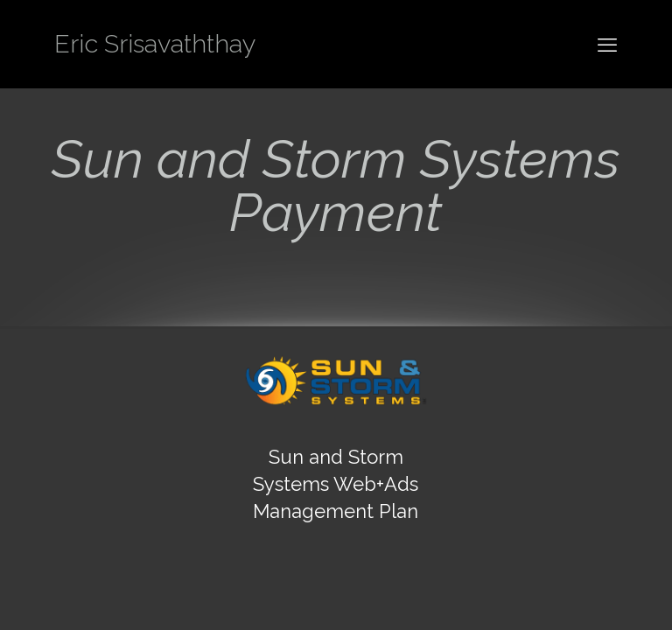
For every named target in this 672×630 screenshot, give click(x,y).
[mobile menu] (607, 44)
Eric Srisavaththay (155, 44)
